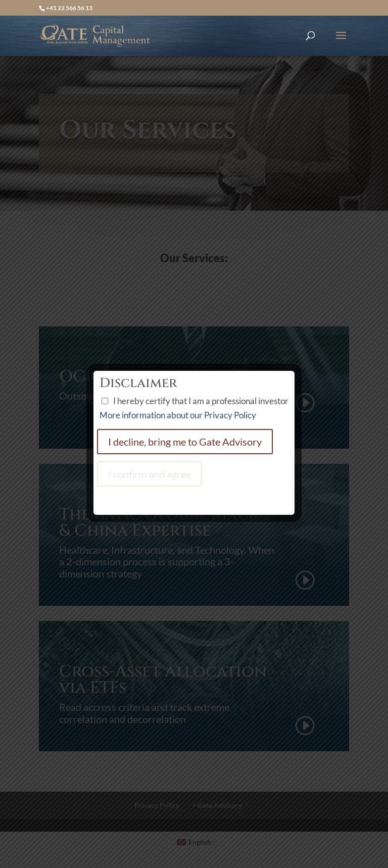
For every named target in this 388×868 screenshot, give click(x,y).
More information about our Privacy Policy (178, 415)
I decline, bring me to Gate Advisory (185, 442)
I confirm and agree (150, 474)
